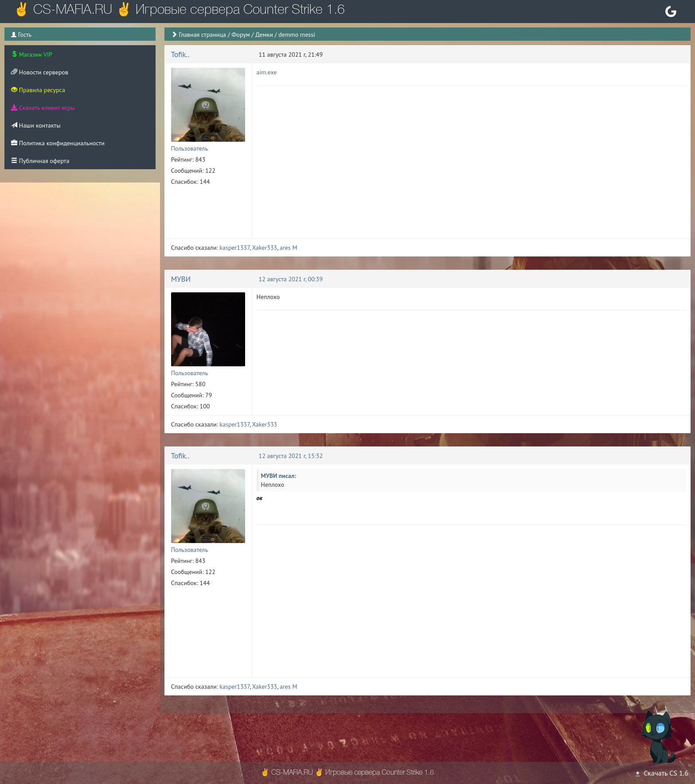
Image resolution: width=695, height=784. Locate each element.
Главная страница (202, 35)
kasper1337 (234, 248)
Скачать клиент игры (43, 108)
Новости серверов (40, 72)
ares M (289, 248)
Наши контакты (36, 125)
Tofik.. (180, 54)
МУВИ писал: (279, 476)
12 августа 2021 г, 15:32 (291, 456)
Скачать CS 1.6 (661, 773)
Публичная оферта (40, 161)
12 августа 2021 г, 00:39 (291, 279)
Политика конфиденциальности (58, 143)
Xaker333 (265, 248)
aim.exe (267, 72)
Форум (240, 35)
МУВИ (181, 279)
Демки (264, 35)
